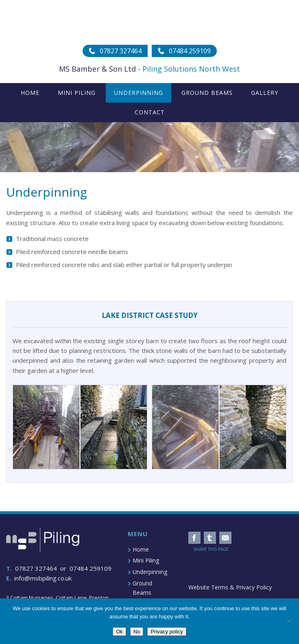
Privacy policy (167, 632)
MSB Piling (149, 22)
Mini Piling (146, 560)
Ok (119, 632)
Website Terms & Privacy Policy (230, 587)
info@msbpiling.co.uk (43, 578)
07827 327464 (36, 568)
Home (141, 549)
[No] (289, 621)
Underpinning (150, 572)
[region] (149, 147)
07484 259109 (91, 568)
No (137, 632)
